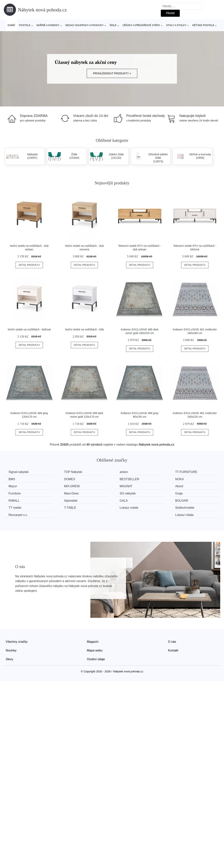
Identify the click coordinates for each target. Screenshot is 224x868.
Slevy (9, 659)
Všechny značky (17, 642)
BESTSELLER (129, 479)
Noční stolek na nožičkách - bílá (84, 329)
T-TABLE (70, 508)
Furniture (15, 493)
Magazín (93, 642)
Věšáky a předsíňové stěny (141, 25)
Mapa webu (95, 650)
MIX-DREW (72, 486)
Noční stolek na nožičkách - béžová (29, 329)
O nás (172, 642)
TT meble (15, 508)
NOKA (179, 479)
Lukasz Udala (184, 515)
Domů (11, 25)
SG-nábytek (128, 493)
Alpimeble (71, 501)
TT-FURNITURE (186, 472)
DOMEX (70, 479)
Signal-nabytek (19, 472)
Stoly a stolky (176, 25)
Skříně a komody (48, 25)
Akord (179, 486)
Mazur (13, 486)
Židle (113, 25)
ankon (124, 472)
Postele (25, 25)
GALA (124, 501)
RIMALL (14, 501)
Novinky (11, 650)
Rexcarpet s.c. (18, 515)
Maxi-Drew (71, 493)
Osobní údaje (96, 659)
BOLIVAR (182, 501)
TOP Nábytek (73, 472)
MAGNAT (126, 486)
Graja (179, 493)
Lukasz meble (129, 508)
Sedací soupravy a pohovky (84, 25)
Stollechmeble (185, 508)
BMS (12, 479)
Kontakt (173, 650)
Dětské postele (203, 25)
